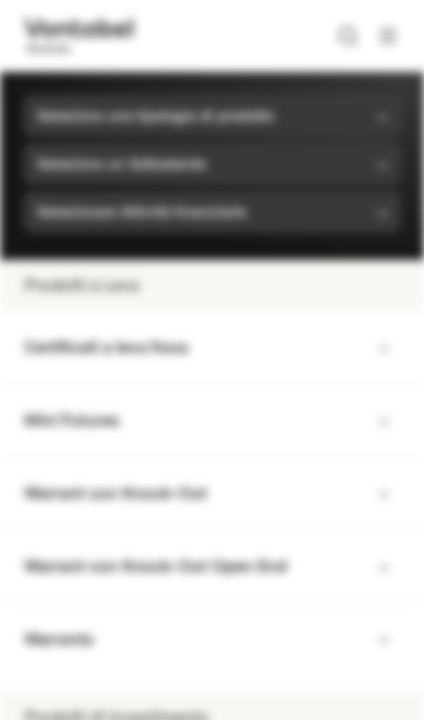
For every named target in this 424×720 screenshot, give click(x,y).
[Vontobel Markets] (78, 36)
